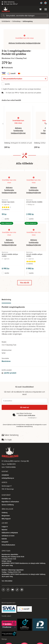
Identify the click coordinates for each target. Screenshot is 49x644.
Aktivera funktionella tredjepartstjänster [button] (24, 43)
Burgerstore (6, 516)
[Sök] (24, 16)
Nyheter (5, 530)
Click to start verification (27, 415)
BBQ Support (6, 519)
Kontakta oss (6, 499)
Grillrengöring (28, 21)
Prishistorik (7, 68)
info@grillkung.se (8, 478)
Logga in (5, 527)
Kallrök (4, 539)
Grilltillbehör (6, 21)
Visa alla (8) (24, 283)
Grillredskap (16, 21)
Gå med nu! (24, 407)
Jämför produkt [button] (9, 373)
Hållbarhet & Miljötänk (10, 533)
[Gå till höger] (46, 124)
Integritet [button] (5, 542)
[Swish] (24, 609)
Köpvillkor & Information (10, 502)
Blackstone (6, 361)
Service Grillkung (8, 505)
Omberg (5, 513)
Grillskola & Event (8, 536)
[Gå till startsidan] (6, 9)
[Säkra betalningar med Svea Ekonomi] (9, 609)
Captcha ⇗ (32, 418)
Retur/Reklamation (8, 545)
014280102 (5, 475)
